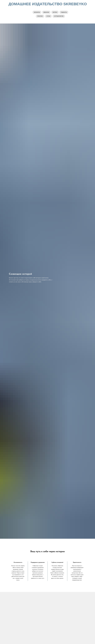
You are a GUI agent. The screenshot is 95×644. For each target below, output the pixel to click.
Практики (40, 17)
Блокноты (37, 12)
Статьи (48, 17)
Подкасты (64, 12)
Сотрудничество (59, 17)
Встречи (55, 12)
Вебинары (46, 12)
